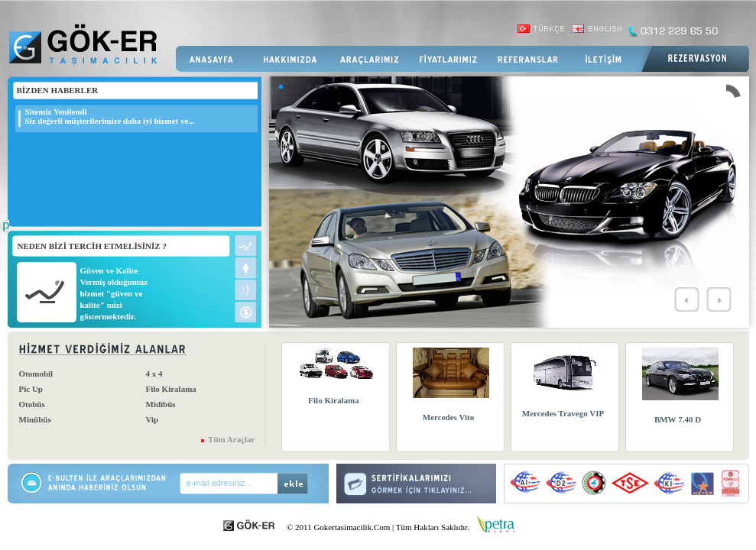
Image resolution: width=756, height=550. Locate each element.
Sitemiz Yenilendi (56, 112)
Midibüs (161, 404)
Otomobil (36, 374)
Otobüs (32, 404)
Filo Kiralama (171, 389)
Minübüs (35, 419)
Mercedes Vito (448, 417)
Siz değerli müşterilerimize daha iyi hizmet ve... (110, 121)
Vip (152, 419)
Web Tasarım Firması (5, 234)
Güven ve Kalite (109, 270)
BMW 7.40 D (678, 419)
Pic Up (31, 389)
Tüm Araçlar (231, 439)
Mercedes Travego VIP (563, 413)
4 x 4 (154, 374)
